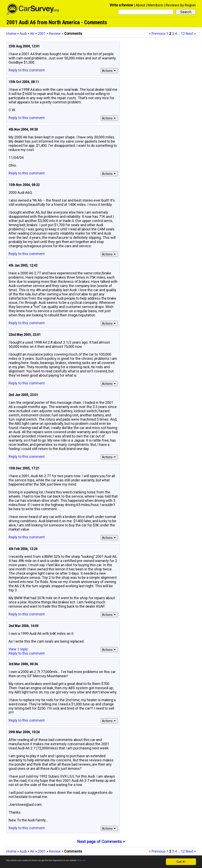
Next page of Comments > (101, 842)
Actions (110, 71)
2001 (42, 33)
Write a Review (121, 5)
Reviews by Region (181, 5)
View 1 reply (18, 649)
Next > (191, 33)
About (140, 5)
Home (11, 33)
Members (155, 5)
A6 (32, 33)
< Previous (157, 33)
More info (123, 862)
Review (55, 33)
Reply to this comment (27, 70)
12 (183, 33)
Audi (23, 33)
